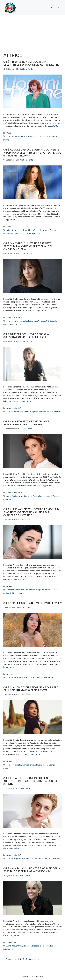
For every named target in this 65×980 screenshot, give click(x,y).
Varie (9, 133)
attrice (10, 136)
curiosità (56, 412)
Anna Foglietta (13, 496)
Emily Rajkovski (26, 678)
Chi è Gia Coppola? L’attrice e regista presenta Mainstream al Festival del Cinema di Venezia (28, 246)
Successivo (35, 959)
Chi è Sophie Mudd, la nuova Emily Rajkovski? (32, 603)
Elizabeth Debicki (43, 858)
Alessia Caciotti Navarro (17, 590)
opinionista (31, 136)
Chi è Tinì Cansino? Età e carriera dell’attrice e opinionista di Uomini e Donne (31, 63)
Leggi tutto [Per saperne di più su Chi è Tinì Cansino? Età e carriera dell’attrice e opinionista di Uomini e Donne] (53, 126)
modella (37, 678)
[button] (52, 8)
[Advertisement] (32, 32)
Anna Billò (11, 946)
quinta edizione (21, 233)
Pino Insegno (18, 593)
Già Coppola (52, 321)
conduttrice (34, 946)
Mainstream (9, 324)
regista (18, 324)
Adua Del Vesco (13, 230)
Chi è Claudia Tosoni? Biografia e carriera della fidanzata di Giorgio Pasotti (31, 689)
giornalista (45, 946)
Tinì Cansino (43, 136)
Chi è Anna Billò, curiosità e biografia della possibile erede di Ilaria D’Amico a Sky (32, 870)
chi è (23, 136)
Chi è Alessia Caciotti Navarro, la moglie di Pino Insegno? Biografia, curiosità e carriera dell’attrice (31, 512)
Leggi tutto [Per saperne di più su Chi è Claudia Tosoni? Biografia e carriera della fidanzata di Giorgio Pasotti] (35, 754)
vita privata (34, 233)
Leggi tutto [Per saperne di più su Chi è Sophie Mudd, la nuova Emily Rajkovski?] (9, 667)
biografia (32, 230)
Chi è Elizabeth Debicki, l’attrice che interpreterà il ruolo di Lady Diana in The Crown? (31, 781)
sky (13, 949)
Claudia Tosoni (42, 765)
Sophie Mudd (47, 678)
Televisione (11, 942)
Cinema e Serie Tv (14, 317)
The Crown (56, 858)
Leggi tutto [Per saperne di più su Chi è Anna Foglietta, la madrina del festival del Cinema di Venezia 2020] (47, 486)
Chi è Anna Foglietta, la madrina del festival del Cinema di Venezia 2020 (27, 423)
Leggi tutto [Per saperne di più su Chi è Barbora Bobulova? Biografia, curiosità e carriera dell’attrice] (26, 401)
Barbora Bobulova (21, 412)
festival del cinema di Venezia (32, 321)
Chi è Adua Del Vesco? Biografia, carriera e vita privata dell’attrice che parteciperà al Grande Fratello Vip (32, 153)
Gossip (9, 586)
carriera (17, 136)
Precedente (10, 959)
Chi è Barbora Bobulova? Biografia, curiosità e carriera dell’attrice (26, 336)
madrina (7, 499)
